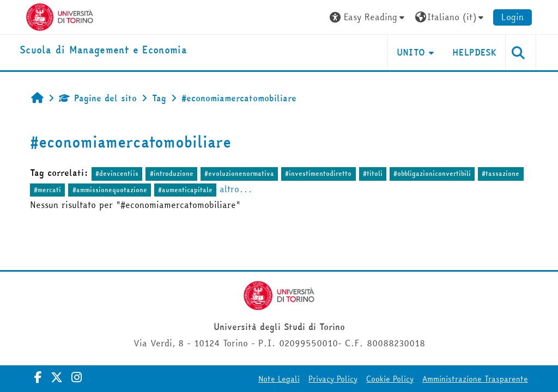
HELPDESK (474, 52)
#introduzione (172, 173)
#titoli (373, 173)
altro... (236, 189)
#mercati (47, 190)
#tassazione (501, 173)
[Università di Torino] (60, 16)
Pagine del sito (98, 98)
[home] (103, 50)
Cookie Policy (390, 379)
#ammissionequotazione (110, 190)
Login (512, 17)
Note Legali (279, 379)
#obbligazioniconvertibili (432, 173)
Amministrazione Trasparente (475, 379)
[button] (368, 17)
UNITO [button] (411, 52)
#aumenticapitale (185, 190)
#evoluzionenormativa (239, 173)
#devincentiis (117, 173)
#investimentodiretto (318, 173)
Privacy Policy (333, 379)
